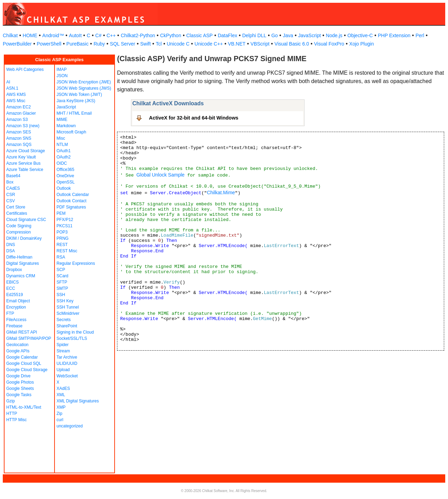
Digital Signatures (23, 263)
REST (62, 245)
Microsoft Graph (71, 132)
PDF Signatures (71, 207)
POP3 (62, 232)
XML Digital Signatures (78, 401)
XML (61, 395)
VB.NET (237, 44)
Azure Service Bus (23, 163)
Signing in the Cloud (75, 332)
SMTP (62, 288)
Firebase (14, 326)
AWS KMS (16, 95)
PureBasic (77, 44)
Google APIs (18, 351)
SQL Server (123, 44)
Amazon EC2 (19, 107)
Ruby (99, 44)
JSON (62, 76)
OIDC (62, 163)
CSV (11, 201)
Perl (420, 35)
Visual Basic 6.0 (292, 44)
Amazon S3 (17, 120)
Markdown (66, 126)
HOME (30, 35)
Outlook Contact (72, 201)
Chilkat (10, 35)
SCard (63, 276)
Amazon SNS (19, 138)
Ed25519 (15, 295)
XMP (61, 407)
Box (10, 182)
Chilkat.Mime (221, 193)
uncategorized (70, 426)
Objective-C (360, 35)
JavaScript (310, 35)
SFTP (62, 282)
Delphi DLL (254, 35)
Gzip (11, 401)
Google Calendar (22, 357)
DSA (11, 251)
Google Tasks (19, 395)
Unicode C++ (209, 44)
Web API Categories (25, 69)
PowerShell (49, 44)
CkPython (171, 35)
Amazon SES (19, 132)
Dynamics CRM (21, 276)
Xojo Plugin (362, 44)
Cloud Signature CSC (26, 220)
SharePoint (67, 326)
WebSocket (67, 376)
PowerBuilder (17, 44)
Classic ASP (199, 35)
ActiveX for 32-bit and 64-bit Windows (194, 118)
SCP (61, 270)
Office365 (65, 170)
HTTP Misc (16, 420)
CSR (11, 195)
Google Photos (20, 382)
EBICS (13, 282)
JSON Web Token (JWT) (79, 95)
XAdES (63, 388)
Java (288, 35)
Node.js (334, 35)
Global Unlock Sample (161, 175)
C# (98, 35)
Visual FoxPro (329, 44)
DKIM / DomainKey (24, 238)
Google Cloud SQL (24, 363)
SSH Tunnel (68, 307)
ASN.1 (12, 88)
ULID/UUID (67, 363)
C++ (111, 35)
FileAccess (16, 320)
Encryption (16, 307)
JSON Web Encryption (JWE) (84, 82)
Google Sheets (20, 388)
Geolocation (17, 345)
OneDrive (65, 176)
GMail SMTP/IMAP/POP (29, 338)
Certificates (17, 213)
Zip (60, 414)
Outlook (64, 188)
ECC (11, 288)
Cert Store (16, 207)
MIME (62, 120)
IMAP (62, 69)
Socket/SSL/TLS (72, 338)
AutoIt (76, 35)
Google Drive (18, 376)
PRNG (63, 238)
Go (275, 35)
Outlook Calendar (73, 195)
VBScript (260, 44)
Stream (63, 351)
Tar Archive (67, 357)
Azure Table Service (25, 170)
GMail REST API (22, 332)
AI (8, 82)
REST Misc (67, 251)
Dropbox (14, 270)
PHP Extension (394, 35)
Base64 (13, 176)
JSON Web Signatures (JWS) (84, 88)
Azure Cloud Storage (26, 151)
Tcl (159, 44)
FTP (10, 313)
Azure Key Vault (21, 157)
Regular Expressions (76, 263)
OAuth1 (64, 151)
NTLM (62, 145)
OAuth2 (64, 157)
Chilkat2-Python (138, 35)
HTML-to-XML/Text (24, 407)
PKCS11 (65, 226)
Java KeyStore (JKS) (76, 101)
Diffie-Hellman (19, 257)
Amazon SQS (19, 145)
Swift (146, 44)
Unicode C (178, 44)
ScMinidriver (68, 313)
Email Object (18, 301)
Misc (61, 138)
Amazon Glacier (21, 113)
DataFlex (227, 35)
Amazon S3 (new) (23, 126)
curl (60, 420)
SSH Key (65, 301)
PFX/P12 (65, 220)
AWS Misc (16, 101)
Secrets (64, 320)
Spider (63, 345)
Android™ (53, 35)
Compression (19, 232)
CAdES (13, 188)
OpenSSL (66, 182)
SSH (61, 295)
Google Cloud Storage (27, 370)
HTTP (12, 414)
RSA (61, 257)
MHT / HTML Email (74, 113)
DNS (11, 245)
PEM (61, 213)
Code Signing (19, 226)
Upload (63, 370)
